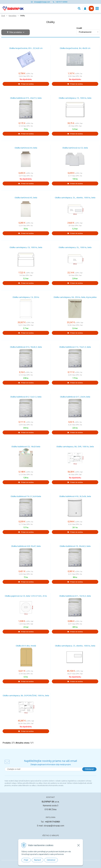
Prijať (26, 860)
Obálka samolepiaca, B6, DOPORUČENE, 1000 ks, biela (26, 696)
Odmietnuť (51, 860)
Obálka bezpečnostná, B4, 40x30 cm (75, 48)
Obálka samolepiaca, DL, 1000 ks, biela (75, 247)
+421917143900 (61, 2)
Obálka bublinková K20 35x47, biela (26, 546)
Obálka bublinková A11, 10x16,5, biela (75, 596)
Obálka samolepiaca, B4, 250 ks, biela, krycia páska (75, 297)
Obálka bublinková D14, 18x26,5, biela (26, 347)
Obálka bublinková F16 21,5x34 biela (26, 496)
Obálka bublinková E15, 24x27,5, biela (26, 98)
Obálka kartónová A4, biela (26, 148)
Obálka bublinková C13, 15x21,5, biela (75, 347)
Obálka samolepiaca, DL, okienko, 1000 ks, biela (75, 198)
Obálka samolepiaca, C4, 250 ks (26, 297)
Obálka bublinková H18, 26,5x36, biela (75, 496)
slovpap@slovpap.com (42, 2)
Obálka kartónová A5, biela (26, 198)
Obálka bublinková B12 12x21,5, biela (26, 397)
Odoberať (89, 769)
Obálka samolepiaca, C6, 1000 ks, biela (26, 247)
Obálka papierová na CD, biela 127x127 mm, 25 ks (26, 596)
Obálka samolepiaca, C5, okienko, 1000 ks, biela (75, 646)
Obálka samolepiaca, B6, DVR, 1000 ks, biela (75, 447)
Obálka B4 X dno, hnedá (26, 646)
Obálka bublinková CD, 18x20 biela (26, 447)
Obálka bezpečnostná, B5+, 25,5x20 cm (26, 48)
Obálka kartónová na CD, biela (75, 148)
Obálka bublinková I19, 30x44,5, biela (75, 546)
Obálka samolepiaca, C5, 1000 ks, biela (75, 98)
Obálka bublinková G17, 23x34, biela (75, 397)
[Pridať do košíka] (26, 84)
